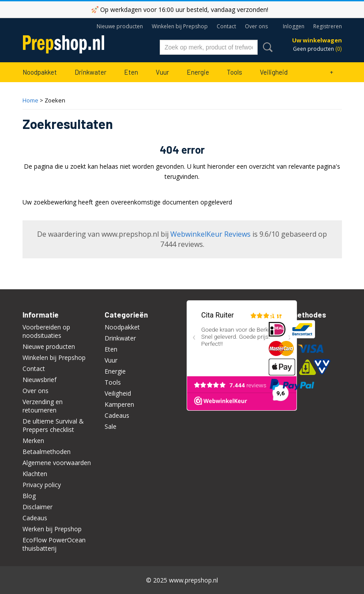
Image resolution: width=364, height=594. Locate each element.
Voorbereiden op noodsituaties (46, 331)
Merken (33, 441)
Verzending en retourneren (43, 406)
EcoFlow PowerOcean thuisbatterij (54, 544)
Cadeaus (35, 518)
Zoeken (266, 47)
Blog (29, 496)
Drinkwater (90, 72)
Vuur (162, 72)
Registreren (328, 26)
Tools (235, 72)
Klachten (35, 474)
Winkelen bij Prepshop (180, 26)
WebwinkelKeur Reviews (210, 234)
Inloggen (294, 26)
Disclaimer (38, 507)
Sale (111, 426)
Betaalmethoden (47, 452)
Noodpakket (40, 72)
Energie (198, 72)
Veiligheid (274, 72)
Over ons (256, 26)
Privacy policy (42, 485)
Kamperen (119, 404)
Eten (131, 72)
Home (30, 100)
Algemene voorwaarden (57, 463)
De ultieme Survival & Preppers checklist (53, 425)
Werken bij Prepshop (52, 529)
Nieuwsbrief (39, 380)
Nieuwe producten (120, 26)
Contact (226, 26)
